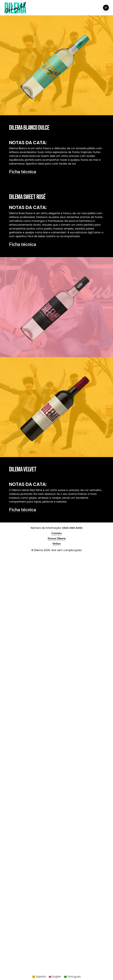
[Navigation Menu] (106, 8)
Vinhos (56, 544)
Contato (57, 533)
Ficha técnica (23, 172)
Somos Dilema (57, 538)
